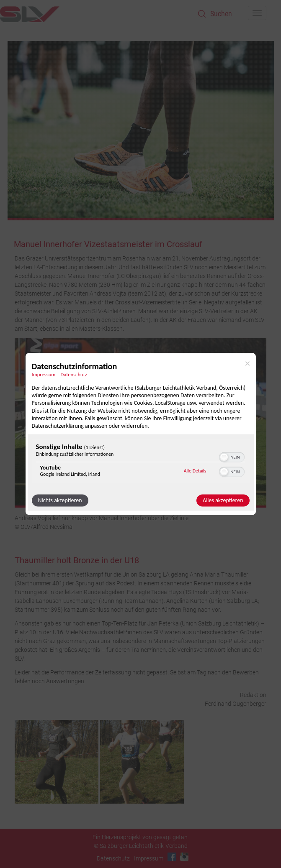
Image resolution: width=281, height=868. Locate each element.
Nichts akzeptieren (60, 501)
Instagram (184, 857)
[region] (141, 462)
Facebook (172, 857)
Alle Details (195, 471)
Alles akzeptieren (223, 501)
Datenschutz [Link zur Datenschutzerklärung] (74, 374)
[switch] (232, 457)
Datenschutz (113, 858)
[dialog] (141, 434)
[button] (224, 457)
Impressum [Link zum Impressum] (44, 374)
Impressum (149, 858)
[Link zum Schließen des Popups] (247, 363)
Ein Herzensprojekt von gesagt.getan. (141, 837)
